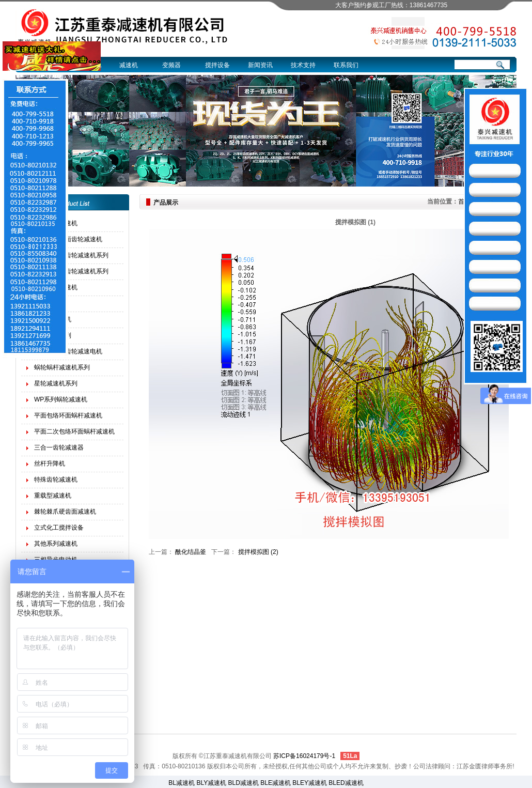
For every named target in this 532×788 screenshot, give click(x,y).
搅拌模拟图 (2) (258, 552)
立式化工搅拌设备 (59, 528)
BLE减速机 (276, 783)
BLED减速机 (346, 783)
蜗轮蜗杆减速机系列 (62, 367)
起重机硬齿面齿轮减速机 (68, 239)
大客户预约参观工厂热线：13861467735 (391, 5)
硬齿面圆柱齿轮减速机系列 (71, 255)
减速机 (129, 65)
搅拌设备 (217, 65)
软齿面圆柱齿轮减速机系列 (71, 271)
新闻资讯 (260, 65)
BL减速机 (182, 783)
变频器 (171, 65)
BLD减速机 (244, 783)
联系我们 (346, 65)
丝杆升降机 (50, 463)
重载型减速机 (53, 496)
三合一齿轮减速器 (59, 447)
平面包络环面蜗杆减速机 (68, 415)
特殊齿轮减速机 (56, 480)
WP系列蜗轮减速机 (61, 399)
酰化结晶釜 (191, 552)
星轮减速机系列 (56, 383)
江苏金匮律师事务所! (485, 766)
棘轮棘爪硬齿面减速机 (65, 512)
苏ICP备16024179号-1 (304, 756)
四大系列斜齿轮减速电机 (68, 351)
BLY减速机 (211, 783)
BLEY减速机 (310, 783)
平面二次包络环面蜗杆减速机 (74, 431)
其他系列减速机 (56, 544)
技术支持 (303, 65)
